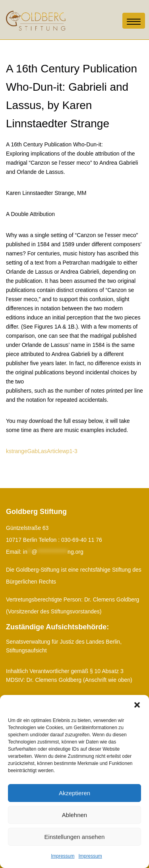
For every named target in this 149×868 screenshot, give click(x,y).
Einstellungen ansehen (75, 837)
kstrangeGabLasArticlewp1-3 (42, 451)
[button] (137, 705)
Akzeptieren (74, 793)
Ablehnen (74, 815)
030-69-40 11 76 (82, 540)
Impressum (63, 856)
